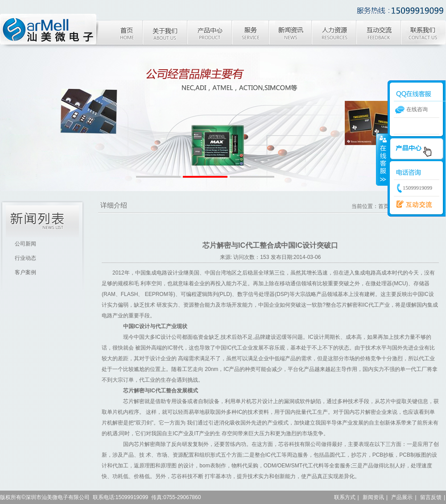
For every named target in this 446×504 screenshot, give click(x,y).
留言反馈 (431, 497)
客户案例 (25, 272)
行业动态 (25, 258)
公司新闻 (25, 244)
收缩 (382, 159)
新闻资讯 (373, 497)
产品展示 (402, 497)
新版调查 (412, 204)
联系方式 (345, 497)
